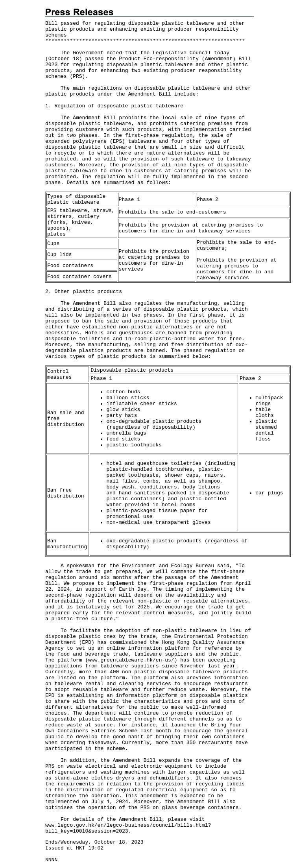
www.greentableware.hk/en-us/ (131, 660)
